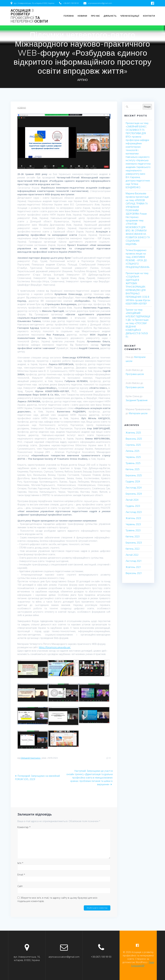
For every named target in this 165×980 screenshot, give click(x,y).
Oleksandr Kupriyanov (31, 758)
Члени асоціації (130, 16)
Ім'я (20, 863)
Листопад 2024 (134, 488)
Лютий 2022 (132, 555)
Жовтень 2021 (133, 567)
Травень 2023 (133, 530)
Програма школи (135, 374)
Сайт (20, 886)
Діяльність (110, 16)
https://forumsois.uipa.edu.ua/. (55, 647)
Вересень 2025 (134, 439)
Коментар (24, 827)
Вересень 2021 (134, 573)
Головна (69, 16)
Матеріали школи (138, 413)
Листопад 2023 (134, 512)
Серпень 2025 (133, 445)
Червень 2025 (133, 457)
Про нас (95, 16)
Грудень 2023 (133, 506)
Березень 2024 (134, 494)
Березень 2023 (134, 543)
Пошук (147, 107)
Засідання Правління (137, 400)
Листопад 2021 (134, 561)
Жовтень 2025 (133, 433)
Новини (82, 16)
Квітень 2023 (133, 536)
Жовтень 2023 (133, 518)
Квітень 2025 (133, 469)
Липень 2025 (133, 451)
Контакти (149, 16)
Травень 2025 (133, 463)
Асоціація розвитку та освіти (29, 16)
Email (21, 874)
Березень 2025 (134, 475)
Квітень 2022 (133, 549)
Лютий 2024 (132, 500)
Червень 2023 (133, 524)
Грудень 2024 (133, 481)
